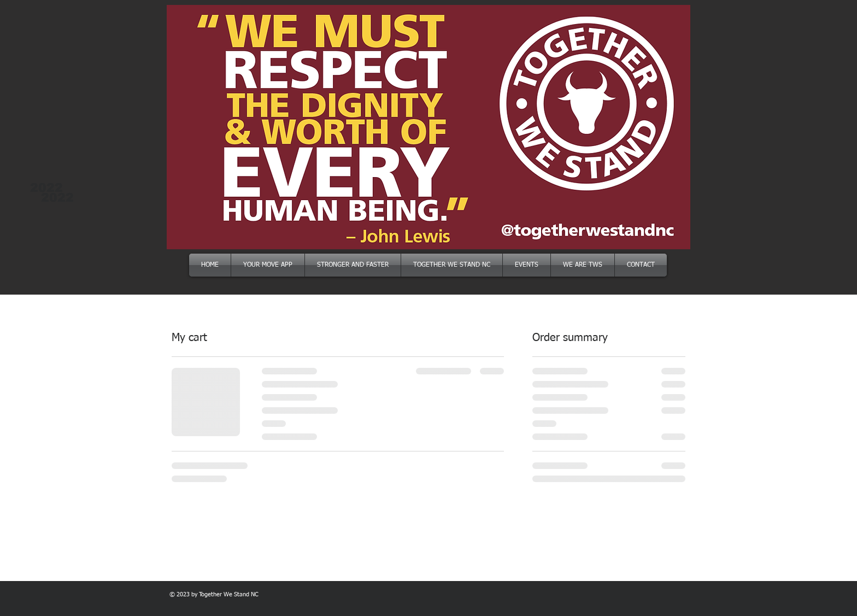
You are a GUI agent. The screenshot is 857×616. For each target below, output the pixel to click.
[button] (428, 127)
